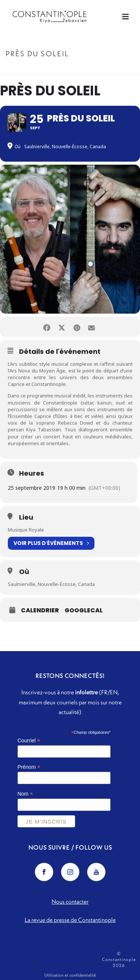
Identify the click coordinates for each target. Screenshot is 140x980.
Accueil (52, 69)
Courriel (29, 741)
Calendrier (40, 610)
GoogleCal (84, 610)
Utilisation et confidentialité (70, 975)
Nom (25, 794)
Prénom (29, 767)
